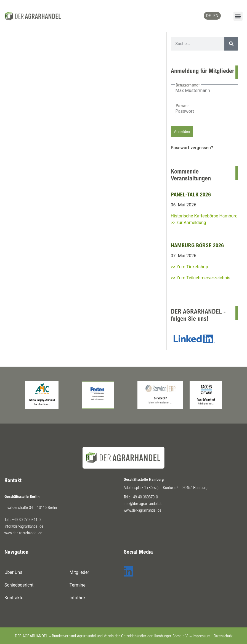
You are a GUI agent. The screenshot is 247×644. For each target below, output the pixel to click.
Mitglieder (79, 572)
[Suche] (231, 44)
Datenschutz (223, 636)
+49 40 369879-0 (144, 497)
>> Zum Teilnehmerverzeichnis (201, 278)
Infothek (78, 598)
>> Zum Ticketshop (189, 267)
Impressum (201, 636)
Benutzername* (188, 85)
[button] (238, 16)
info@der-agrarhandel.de (24, 526)
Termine (78, 585)
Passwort (183, 106)
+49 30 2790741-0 (26, 519)
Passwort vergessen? (192, 148)
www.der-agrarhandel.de (23, 533)
